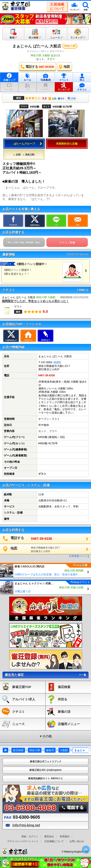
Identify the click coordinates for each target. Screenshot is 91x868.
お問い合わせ (77, 841)
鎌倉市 (50, 750)
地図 (57, 362)
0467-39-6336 (47, 375)
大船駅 (64, 750)
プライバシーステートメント (23, 841)
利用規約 (65, 836)
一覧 (83, 675)
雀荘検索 (18, 750)
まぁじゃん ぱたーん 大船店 (37, 46)
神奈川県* (29, 155)
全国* (17, 155)
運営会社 (49, 836)
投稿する (83, 290)
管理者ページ (79, 556)
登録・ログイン (30, 836)
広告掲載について (54, 841)
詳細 (72, 98)
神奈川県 (35, 750)
